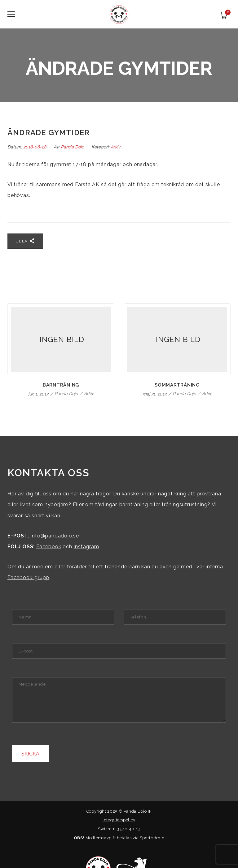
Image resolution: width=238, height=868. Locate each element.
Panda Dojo (72, 147)
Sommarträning (177, 385)
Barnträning (61, 385)
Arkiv (115, 147)
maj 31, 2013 (155, 394)
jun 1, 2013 (39, 394)
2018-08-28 (35, 147)
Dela (25, 241)
